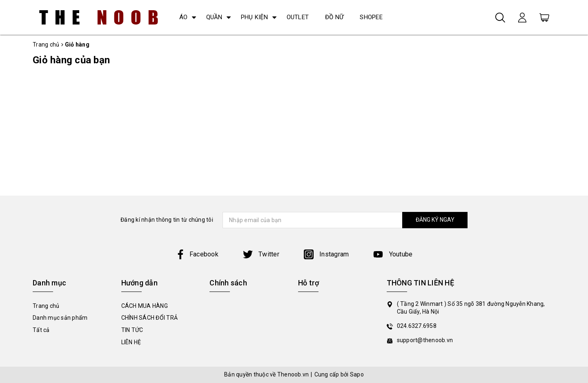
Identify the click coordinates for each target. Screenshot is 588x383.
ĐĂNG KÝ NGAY (435, 220)
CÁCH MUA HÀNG (145, 306)
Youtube (393, 254)
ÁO (184, 17)
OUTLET (298, 17)
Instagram (326, 254)
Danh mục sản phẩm (60, 318)
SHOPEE (371, 17)
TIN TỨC (132, 330)
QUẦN (214, 17)
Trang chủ (46, 306)
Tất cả (41, 330)
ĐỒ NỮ (334, 17)
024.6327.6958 (417, 326)
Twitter (261, 254)
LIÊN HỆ (131, 342)
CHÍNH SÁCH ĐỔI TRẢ (150, 318)
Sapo (357, 374)
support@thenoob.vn (425, 340)
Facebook (197, 254)
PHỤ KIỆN (255, 17)
